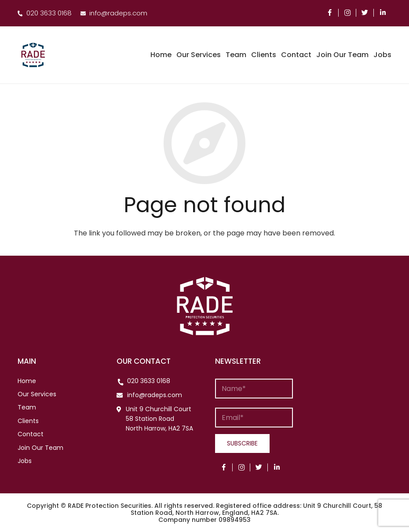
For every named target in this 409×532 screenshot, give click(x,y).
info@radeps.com (155, 395)
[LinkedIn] (383, 13)
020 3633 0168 (149, 381)
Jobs (25, 461)
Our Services (37, 394)
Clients (28, 421)
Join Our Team (40, 448)
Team (27, 407)
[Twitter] (365, 13)
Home (27, 381)
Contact (31, 434)
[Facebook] (330, 13)
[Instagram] (347, 13)
